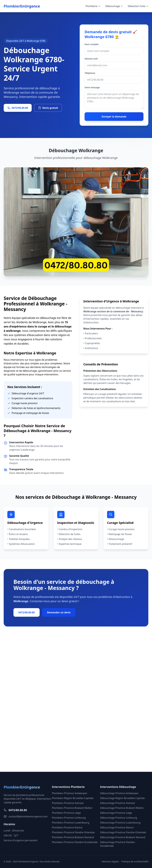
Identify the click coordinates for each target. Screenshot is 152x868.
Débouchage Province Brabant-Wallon (122, 808)
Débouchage (114, 6)
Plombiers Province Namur (67, 827)
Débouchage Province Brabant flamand (123, 837)
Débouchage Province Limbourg (119, 818)
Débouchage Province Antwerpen (119, 793)
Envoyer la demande (114, 117)
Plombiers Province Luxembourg (70, 823)
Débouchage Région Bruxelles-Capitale (122, 798)
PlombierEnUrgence (22, 6)
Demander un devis (59, 612)
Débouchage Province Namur (117, 827)
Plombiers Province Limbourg (69, 818)
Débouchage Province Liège (116, 813)
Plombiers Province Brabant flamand (73, 837)
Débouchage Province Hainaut (118, 803)
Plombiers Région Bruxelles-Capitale (73, 798)
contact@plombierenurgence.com (26, 816)
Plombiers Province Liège (66, 813)
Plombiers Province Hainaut (68, 803)
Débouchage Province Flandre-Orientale (123, 832)
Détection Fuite (138, 6)
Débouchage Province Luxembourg (120, 823)
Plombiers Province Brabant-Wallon (72, 808)
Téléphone (90, 73)
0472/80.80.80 (18, 108)
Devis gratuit (48, 108)
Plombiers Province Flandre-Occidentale (75, 842)
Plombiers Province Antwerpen (70, 793)
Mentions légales (111, 861)
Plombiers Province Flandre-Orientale (73, 832)
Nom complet (92, 44)
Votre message (92, 87)
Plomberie (93, 6)
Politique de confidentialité (135, 861)
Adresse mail (91, 59)
